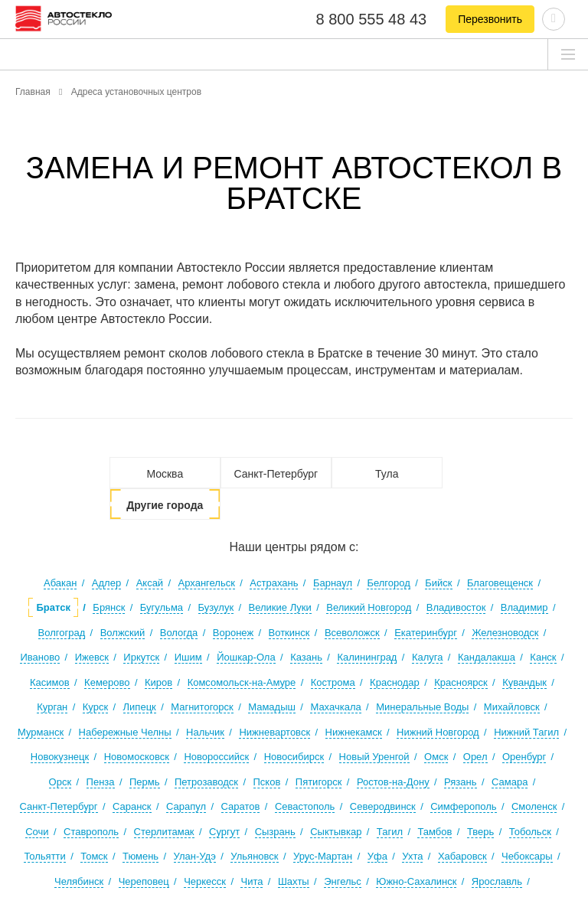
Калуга (428, 657)
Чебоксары (527, 856)
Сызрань (275, 832)
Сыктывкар (336, 832)
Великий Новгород (369, 607)
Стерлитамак (164, 832)
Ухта (412, 856)
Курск (95, 707)
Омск (436, 757)
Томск (94, 856)
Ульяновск (254, 856)
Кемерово (107, 682)
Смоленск (534, 806)
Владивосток (456, 607)
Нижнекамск (354, 732)
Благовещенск (500, 583)
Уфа (377, 856)
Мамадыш (272, 707)
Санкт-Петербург (276, 474)
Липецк (140, 707)
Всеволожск (352, 633)
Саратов (241, 806)
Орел (475, 757)
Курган (52, 707)
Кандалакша (487, 657)
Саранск (132, 806)
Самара (510, 782)
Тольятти (44, 856)
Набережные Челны (125, 732)
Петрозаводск (206, 782)
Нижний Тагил (526, 732)
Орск (60, 782)
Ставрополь (91, 832)
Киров (158, 682)
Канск (543, 657)
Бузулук (216, 607)
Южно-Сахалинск (416, 881)
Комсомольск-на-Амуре (242, 682)
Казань (306, 657)
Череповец (144, 881)
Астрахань (274, 583)
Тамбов (434, 832)
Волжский (123, 633)
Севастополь (305, 806)
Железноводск (505, 633)
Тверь (480, 832)
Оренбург (524, 757)
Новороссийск (216, 757)
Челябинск (79, 881)
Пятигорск (319, 782)
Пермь (145, 782)
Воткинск (289, 633)
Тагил (390, 832)
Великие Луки (280, 607)
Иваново (40, 657)
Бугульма (162, 607)
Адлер (106, 583)
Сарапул (186, 806)
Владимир (524, 607)
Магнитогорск (202, 707)
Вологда (179, 633)
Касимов (50, 682)
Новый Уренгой (374, 757)
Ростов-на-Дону (393, 782)
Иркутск (141, 657)
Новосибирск (294, 757)
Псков (267, 782)
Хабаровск (462, 856)
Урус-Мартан (323, 856)
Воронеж (233, 633)
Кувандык (524, 682)
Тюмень (140, 856)
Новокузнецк (60, 757)
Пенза (101, 782)
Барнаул (333, 583)
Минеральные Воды (422, 707)
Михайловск (512, 707)
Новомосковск (137, 757)
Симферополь (463, 806)
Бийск (438, 583)
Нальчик (205, 732)
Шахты (294, 881)
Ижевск (92, 657)
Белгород (388, 583)
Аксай (150, 583)
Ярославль (497, 881)
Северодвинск (383, 806)
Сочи (37, 832)
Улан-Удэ (195, 856)
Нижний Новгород (438, 732)
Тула (387, 474)
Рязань (460, 782)
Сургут (224, 832)
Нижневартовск (274, 732)
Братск (53, 607)
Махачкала (335, 707)
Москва (165, 474)
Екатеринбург (426, 633)
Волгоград (62, 633)
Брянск (109, 607)
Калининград (367, 657)
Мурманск (41, 732)
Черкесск (205, 881)
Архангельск (207, 583)
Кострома (333, 682)
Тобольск (530, 832)
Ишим (188, 657)
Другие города (165, 505)
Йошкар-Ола (246, 657)
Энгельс (343, 881)
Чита (252, 881)
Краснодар (395, 682)
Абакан (60, 583)
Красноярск (461, 682)
